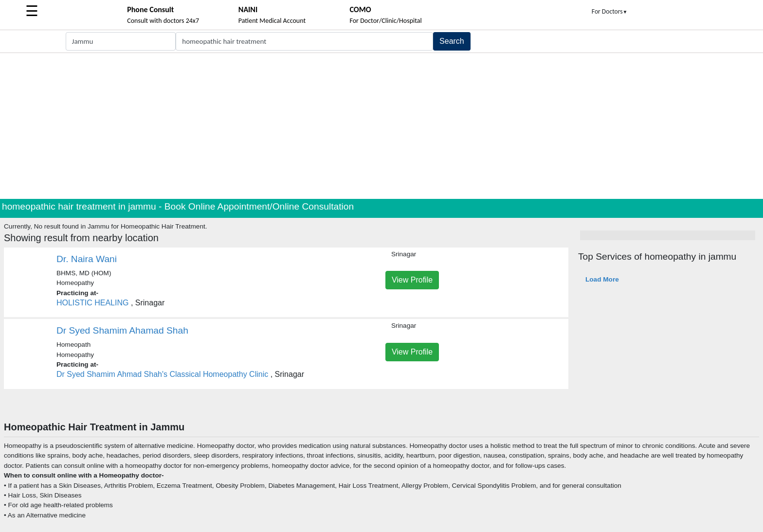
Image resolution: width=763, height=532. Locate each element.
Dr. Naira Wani (87, 259)
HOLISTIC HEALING (92, 303)
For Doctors (610, 11)
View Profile (412, 280)
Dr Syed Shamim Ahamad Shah (122, 330)
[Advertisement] (381, 126)
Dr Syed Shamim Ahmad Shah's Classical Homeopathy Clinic (162, 374)
